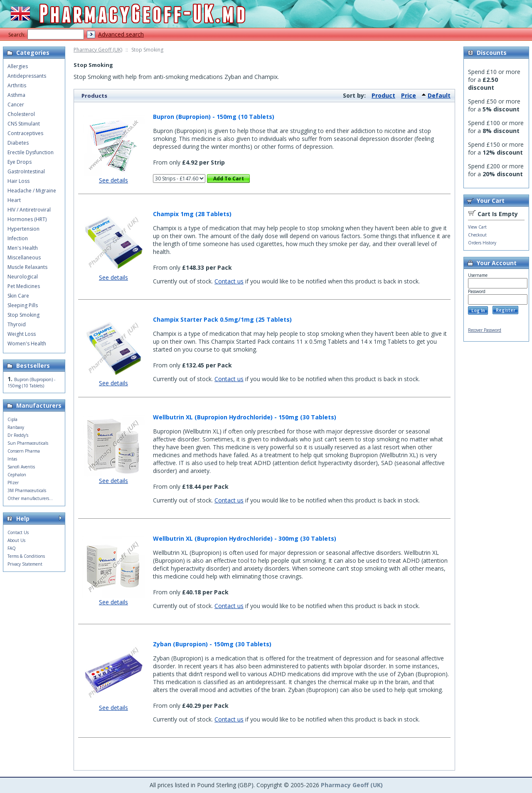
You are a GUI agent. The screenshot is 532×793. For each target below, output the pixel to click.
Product (383, 95)
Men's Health (23, 248)
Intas (12, 459)
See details (113, 180)
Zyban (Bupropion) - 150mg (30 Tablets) (212, 644)
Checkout (477, 235)
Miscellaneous (24, 257)
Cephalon (17, 475)
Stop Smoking (23, 315)
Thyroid (17, 324)
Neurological (23, 277)
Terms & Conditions (26, 556)
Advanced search (121, 34)
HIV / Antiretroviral (29, 210)
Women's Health (27, 344)
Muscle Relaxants (27, 267)
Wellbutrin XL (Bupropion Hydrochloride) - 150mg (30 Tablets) (245, 417)
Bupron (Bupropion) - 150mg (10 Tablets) (214, 117)
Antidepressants (27, 76)
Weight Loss (22, 334)
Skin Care (18, 296)
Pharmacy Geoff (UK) (98, 50)
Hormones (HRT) (27, 219)
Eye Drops (20, 162)
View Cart (477, 227)
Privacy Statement (25, 564)
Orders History (482, 243)
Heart (14, 200)
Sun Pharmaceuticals (28, 443)
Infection (18, 238)
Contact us (229, 281)
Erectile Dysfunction (31, 152)
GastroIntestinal (26, 171)
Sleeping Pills (23, 305)
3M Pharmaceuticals (27, 490)
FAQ (12, 548)
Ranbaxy (16, 427)
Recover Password (485, 330)
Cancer (16, 105)
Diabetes (18, 143)
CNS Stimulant (24, 124)
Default (439, 95)
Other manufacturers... (30, 498)
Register (506, 310)
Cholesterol (21, 114)
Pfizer (13, 483)
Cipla (12, 419)
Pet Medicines (24, 286)
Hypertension (23, 229)
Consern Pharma (24, 451)
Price (409, 95)
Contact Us (18, 532)
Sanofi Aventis (21, 467)
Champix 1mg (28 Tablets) (192, 214)
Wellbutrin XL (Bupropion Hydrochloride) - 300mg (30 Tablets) (245, 538)
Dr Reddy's (18, 435)
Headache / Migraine (32, 191)
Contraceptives (25, 133)
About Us (16, 540)
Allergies (18, 66)
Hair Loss (18, 181)
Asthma (16, 95)
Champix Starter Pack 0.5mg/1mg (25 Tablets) (222, 319)
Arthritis (17, 85)
